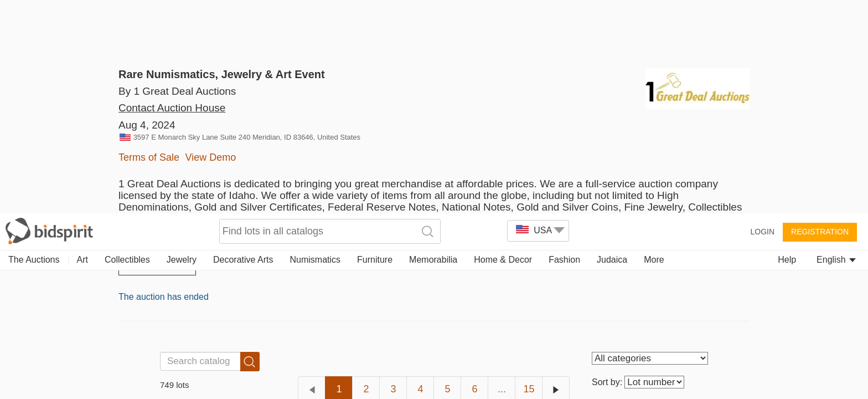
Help (787, 46)
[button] (27, 372)
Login (762, 18)
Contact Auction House (172, 124)
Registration (820, 18)
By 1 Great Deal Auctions (177, 91)
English (836, 46)
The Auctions (34, 46)
